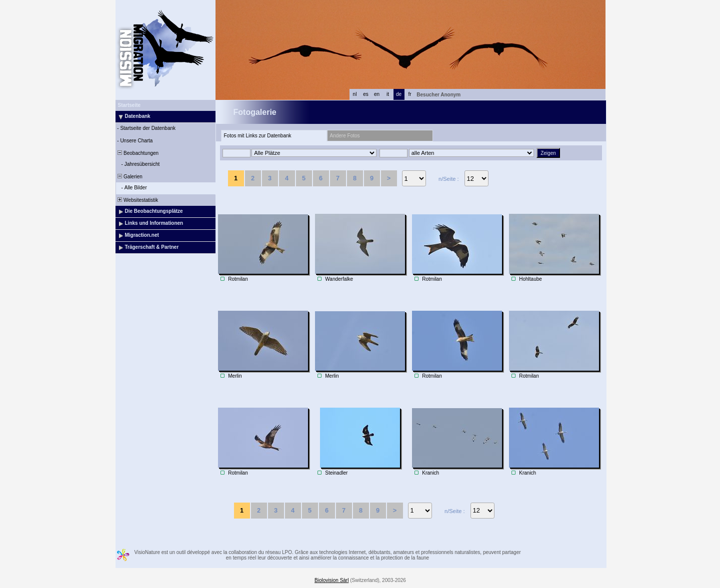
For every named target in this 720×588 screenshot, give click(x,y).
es (366, 94)
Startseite (129, 105)
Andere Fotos (345, 136)
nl (355, 94)
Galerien (129, 177)
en (377, 94)
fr (409, 94)
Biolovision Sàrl (331, 580)
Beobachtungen (138, 153)
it (388, 94)
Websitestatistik (137, 200)
